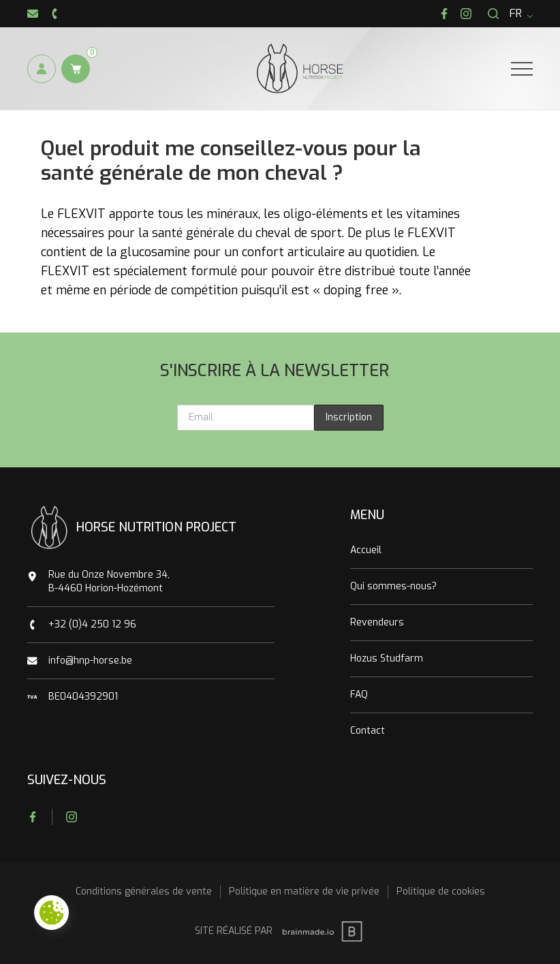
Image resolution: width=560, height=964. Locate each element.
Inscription (349, 417)
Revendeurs (377, 622)
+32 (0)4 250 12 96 (92, 624)
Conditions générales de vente (144, 891)
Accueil (366, 550)
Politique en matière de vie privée (304, 891)
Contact (368, 731)
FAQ (359, 695)
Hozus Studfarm (387, 658)
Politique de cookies (441, 891)
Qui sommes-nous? (393, 586)
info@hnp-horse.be (90, 660)
